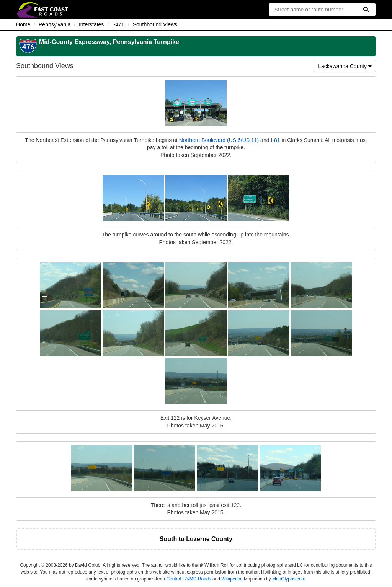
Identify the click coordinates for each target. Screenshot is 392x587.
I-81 (275, 140)
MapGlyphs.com (289, 579)
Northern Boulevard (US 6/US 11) (219, 140)
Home (23, 24)
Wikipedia (231, 579)
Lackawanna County (345, 66)
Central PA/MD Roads (189, 579)
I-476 (118, 24)
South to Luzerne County (196, 539)
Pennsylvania (55, 24)
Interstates (91, 24)
